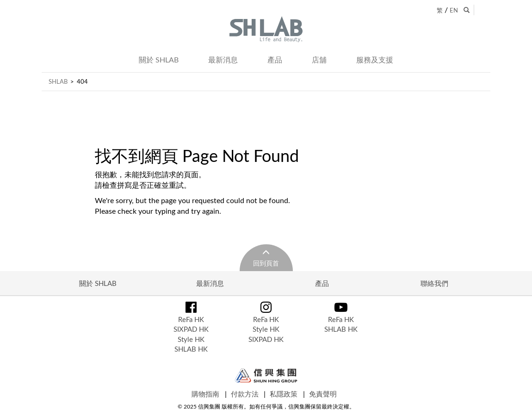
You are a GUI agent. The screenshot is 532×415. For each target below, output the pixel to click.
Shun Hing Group (266, 375)
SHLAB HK (191, 349)
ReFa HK (191, 319)
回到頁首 (266, 263)
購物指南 (205, 394)
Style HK (191, 339)
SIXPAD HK (191, 329)
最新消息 (223, 60)
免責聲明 (323, 394)
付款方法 (245, 394)
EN (454, 10)
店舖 (319, 60)
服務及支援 (375, 60)
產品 (275, 60)
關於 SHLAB (159, 60)
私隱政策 (284, 394)
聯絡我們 (434, 283)
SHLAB (58, 81)
